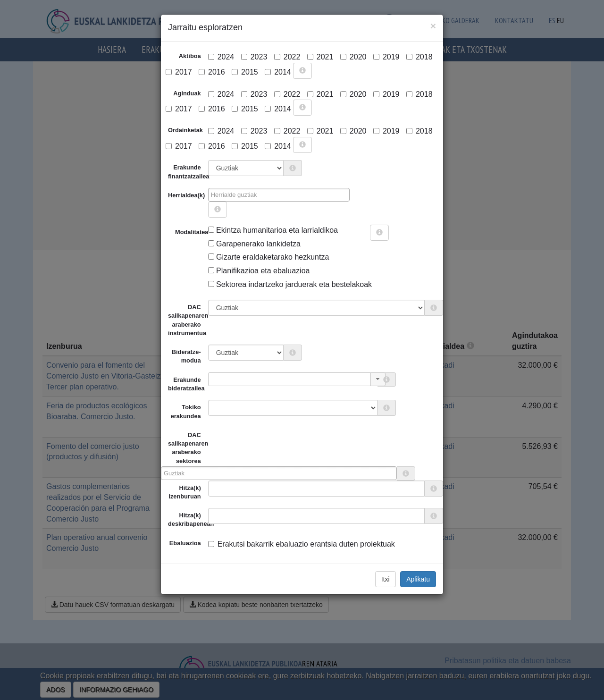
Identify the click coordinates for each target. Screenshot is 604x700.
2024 (221, 57)
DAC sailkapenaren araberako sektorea (185, 448)
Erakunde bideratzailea (186, 384)
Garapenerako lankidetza (254, 244)
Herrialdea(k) (186, 195)
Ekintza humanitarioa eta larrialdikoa (273, 230)
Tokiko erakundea (186, 411)
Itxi (386, 579)
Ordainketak (185, 130)
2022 (287, 57)
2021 (320, 57)
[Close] (433, 26)
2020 (353, 57)
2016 (212, 72)
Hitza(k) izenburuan (185, 492)
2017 (179, 72)
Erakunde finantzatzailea (188, 172)
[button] (378, 379)
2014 (278, 72)
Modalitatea (179, 232)
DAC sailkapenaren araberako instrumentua (188, 320)
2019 (386, 57)
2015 (245, 72)
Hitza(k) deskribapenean (188, 519)
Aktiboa (190, 56)
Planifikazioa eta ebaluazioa (259, 271)
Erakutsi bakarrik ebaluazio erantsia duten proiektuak (302, 544)
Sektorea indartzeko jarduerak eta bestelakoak (290, 284)
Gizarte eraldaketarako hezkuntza (269, 257)
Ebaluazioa (185, 543)
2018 (419, 57)
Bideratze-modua (186, 356)
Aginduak (187, 93)
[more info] (302, 71)
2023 (254, 57)
